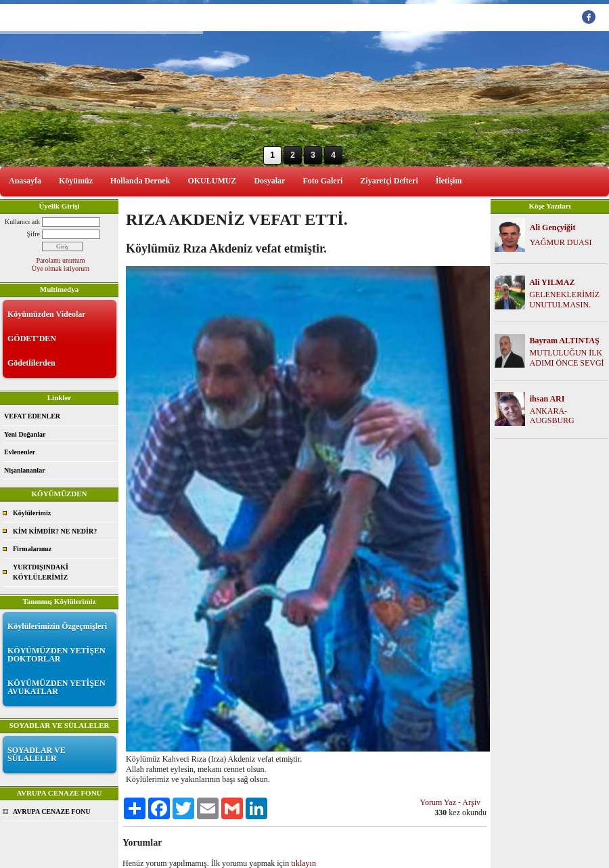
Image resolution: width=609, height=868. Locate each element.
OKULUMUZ (212, 181)
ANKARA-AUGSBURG (552, 416)
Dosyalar (269, 181)
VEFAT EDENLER (32, 416)
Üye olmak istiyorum (61, 268)
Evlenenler (20, 452)
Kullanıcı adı (22, 222)
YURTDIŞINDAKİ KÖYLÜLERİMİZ (41, 572)
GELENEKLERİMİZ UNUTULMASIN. (564, 300)
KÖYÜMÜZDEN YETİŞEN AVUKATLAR (57, 687)
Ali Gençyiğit (553, 227)
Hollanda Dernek (140, 181)
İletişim (449, 181)
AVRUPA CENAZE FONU (52, 811)
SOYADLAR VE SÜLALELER (37, 754)
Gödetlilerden (31, 363)
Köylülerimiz (32, 513)
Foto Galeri (322, 181)
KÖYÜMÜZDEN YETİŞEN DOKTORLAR (57, 655)
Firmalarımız (32, 549)
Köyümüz (76, 181)
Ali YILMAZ (552, 282)
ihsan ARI (547, 399)
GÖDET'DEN (32, 339)
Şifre (33, 234)
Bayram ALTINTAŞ (565, 341)
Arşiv (471, 802)
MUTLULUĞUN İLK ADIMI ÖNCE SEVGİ (567, 358)
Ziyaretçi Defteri (389, 181)
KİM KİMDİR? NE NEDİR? (55, 531)
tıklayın (303, 863)
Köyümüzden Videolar (47, 314)
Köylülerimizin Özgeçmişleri (57, 626)
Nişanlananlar (25, 470)
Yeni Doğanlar (25, 434)
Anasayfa (25, 181)
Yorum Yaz (438, 802)
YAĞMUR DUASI (561, 242)
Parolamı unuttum (61, 260)
